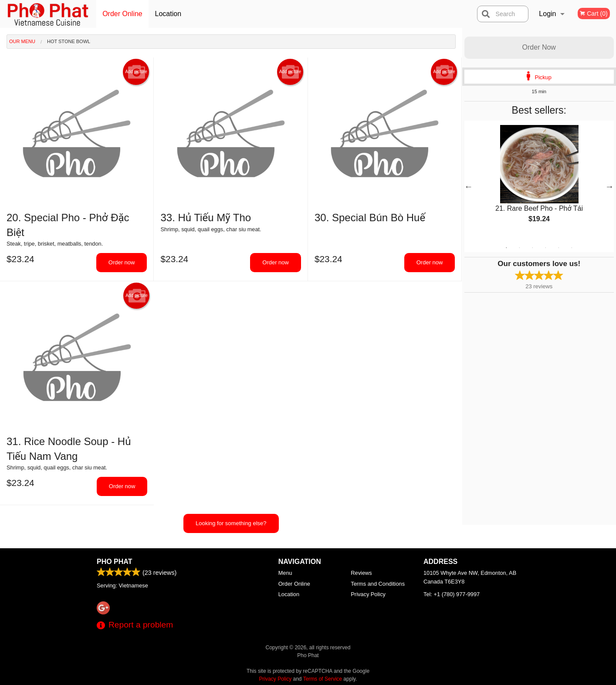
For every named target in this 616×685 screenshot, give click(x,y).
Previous (469, 186)
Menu (285, 573)
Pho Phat (114, 562)
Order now (122, 262)
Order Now (539, 47)
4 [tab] (545, 248)
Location (168, 14)
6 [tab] (572, 248)
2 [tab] (519, 248)
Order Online (122, 14)
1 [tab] (506, 248)
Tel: (452, 594)
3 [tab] (532, 248)
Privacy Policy (368, 594)
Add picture (136, 72)
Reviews (361, 573)
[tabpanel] (539, 181)
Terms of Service (323, 679)
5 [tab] (558, 248)
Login (547, 14)
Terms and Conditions (378, 584)
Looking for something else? (231, 523)
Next (609, 186)
